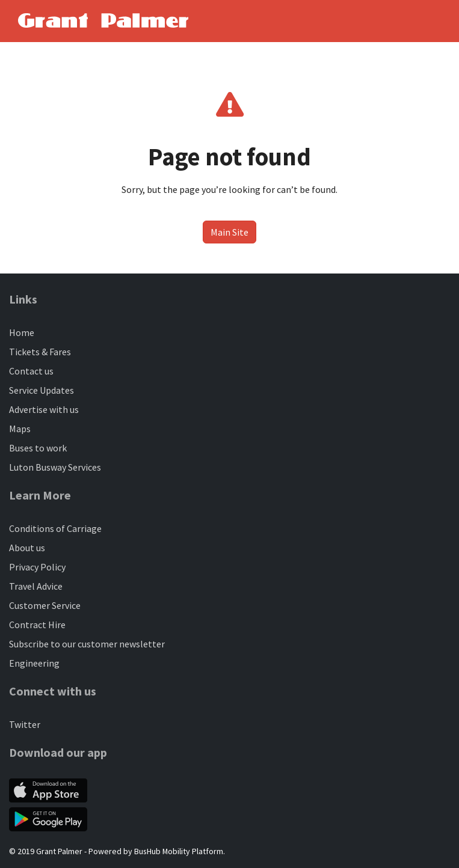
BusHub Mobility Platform (179, 851)
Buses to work (38, 448)
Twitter (25, 724)
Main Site (229, 232)
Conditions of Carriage (55, 528)
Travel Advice (36, 586)
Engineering (34, 663)
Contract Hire (37, 625)
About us (27, 548)
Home (22, 332)
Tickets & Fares (40, 352)
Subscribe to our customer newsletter (87, 644)
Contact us (31, 371)
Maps (20, 429)
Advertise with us (44, 409)
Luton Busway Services (55, 467)
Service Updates (42, 390)
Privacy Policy (37, 567)
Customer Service (45, 605)
